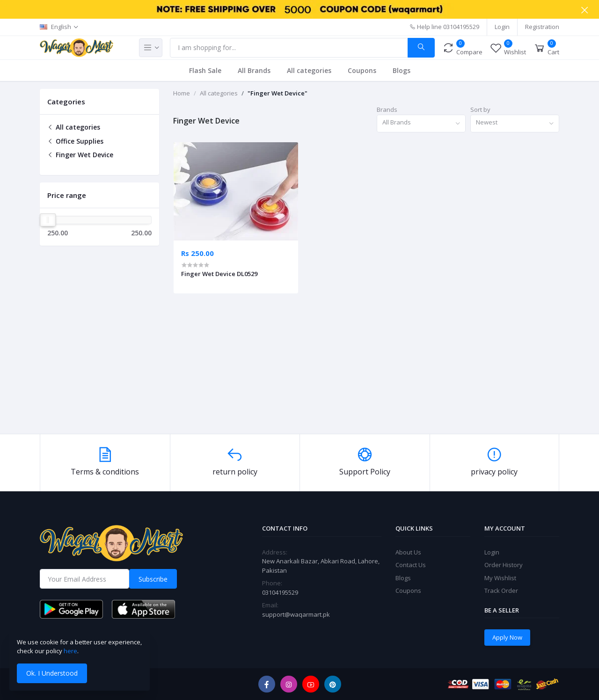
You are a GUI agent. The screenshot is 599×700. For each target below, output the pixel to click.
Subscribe (153, 579)
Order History (504, 565)
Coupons (362, 70)
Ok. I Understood (52, 673)
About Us (408, 552)
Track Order (501, 591)
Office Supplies (75, 141)
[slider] (48, 220)
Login (502, 27)
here (70, 651)
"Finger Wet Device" (278, 93)
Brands (387, 109)
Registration (542, 27)
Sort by (480, 109)
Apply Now (507, 637)
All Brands (254, 70)
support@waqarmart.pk (296, 614)
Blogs (402, 70)
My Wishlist (500, 578)
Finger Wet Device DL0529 (219, 274)
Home (182, 93)
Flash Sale (205, 70)
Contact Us (411, 565)
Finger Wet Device (80, 155)
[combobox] (421, 124)
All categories (309, 70)
